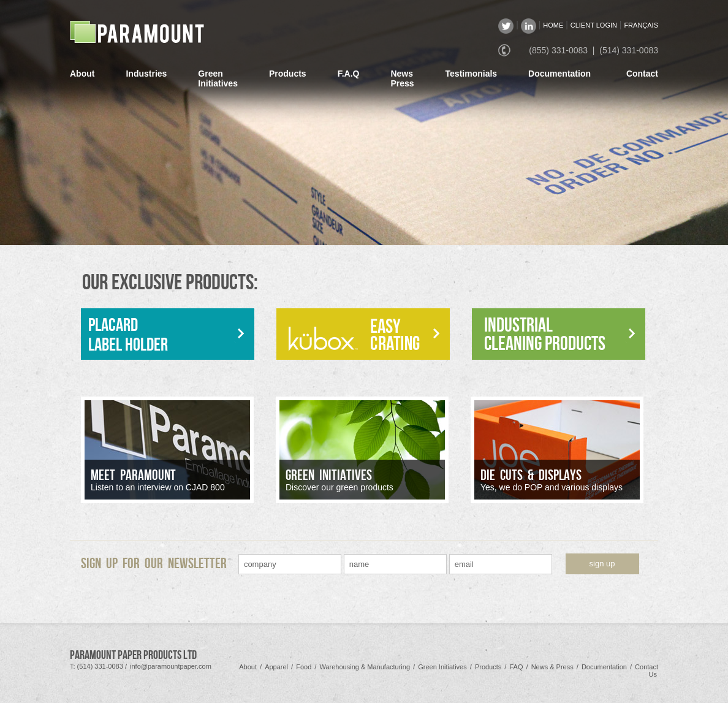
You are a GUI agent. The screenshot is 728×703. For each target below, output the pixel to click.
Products (288, 74)
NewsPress (402, 78)
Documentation (559, 74)
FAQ (516, 667)
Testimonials (472, 74)
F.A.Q (349, 74)
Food (304, 667)
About (82, 74)
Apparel (276, 667)
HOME (553, 25)
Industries (146, 74)
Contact (642, 74)
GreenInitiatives (218, 78)
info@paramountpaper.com (171, 666)
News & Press (552, 667)
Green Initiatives (442, 667)
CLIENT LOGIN (594, 25)
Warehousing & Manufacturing (365, 667)
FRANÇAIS (641, 25)
